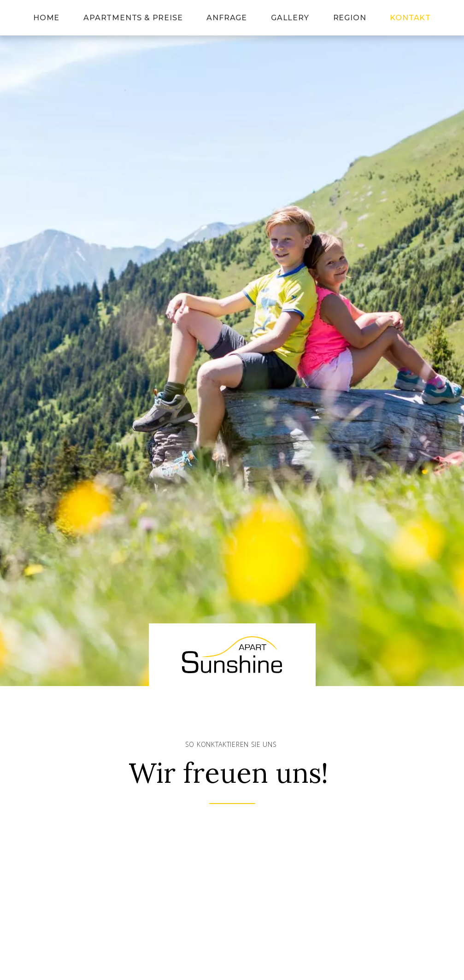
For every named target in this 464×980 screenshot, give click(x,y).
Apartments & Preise (133, 18)
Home (46, 18)
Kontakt (410, 18)
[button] (232, 343)
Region (350, 18)
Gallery (290, 18)
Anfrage (227, 18)
